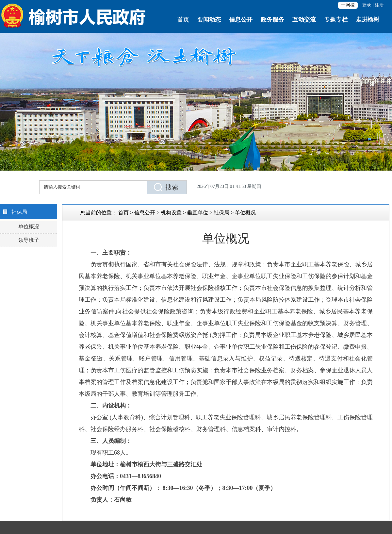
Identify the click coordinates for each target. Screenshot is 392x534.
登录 (367, 5)
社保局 (221, 213)
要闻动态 (209, 20)
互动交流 (304, 20)
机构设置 (171, 213)
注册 (379, 5)
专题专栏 (336, 20)
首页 (183, 20)
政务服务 (272, 20)
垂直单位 (198, 213)
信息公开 (241, 20)
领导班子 (29, 240)
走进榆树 (367, 20)
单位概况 (29, 227)
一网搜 (348, 5)
